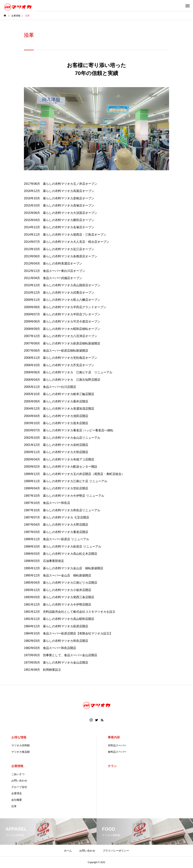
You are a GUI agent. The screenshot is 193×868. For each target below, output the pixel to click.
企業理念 (17, 793)
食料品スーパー (117, 752)
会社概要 (17, 800)
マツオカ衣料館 (21, 745)
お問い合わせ (19, 781)
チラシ (112, 766)
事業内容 (114, 737)
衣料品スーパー (117, 745)
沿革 (14, 806)
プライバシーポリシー (116, 851)
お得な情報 (19, 737)
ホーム (68, 851)
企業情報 (17, 766)
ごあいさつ (18, 774)
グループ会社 (19, 787)
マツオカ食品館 (21, 752)
